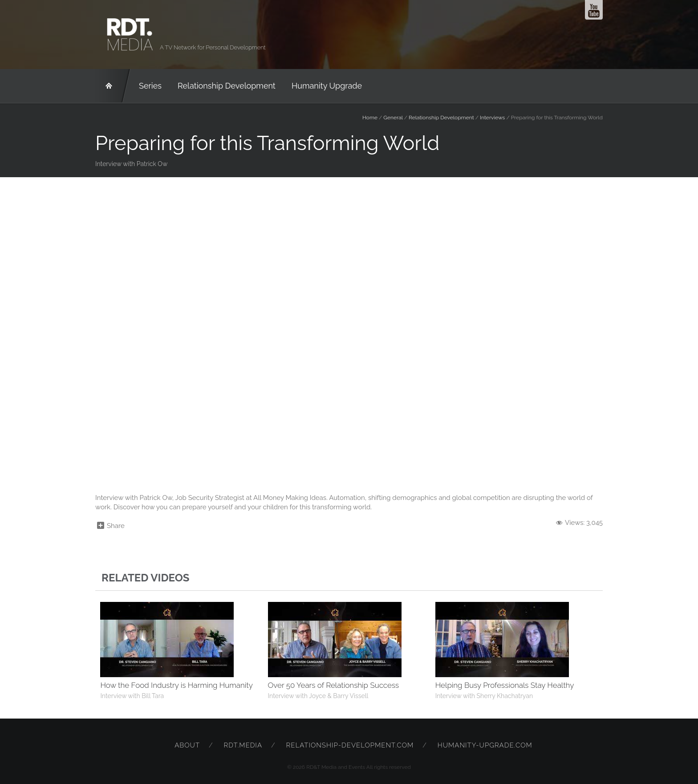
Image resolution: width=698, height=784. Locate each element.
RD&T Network (113, 86)
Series (150, 86)
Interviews (492, 118)
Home (370, 118)
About (187, 745)
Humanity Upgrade (327, 86)
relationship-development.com (350, 745)
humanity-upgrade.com (485, 745)
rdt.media (243, 745)
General (393, 118)
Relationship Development (227, 86)
